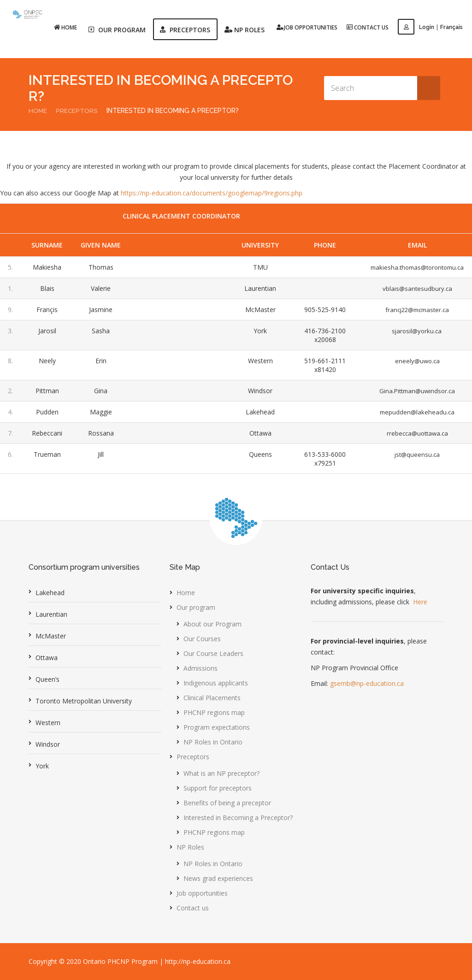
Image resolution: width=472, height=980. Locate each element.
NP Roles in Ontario (213, 742)
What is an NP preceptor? (221, 773)
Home (66, 27)
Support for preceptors (218, 788)
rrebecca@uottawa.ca (415, 433)
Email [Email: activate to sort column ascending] (415, 245)
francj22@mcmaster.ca (415, 310)
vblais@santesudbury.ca (415, 288)
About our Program (212, 624)
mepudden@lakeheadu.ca (415, 412)
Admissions (201, 668)
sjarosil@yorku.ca (415, 331)
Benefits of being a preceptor (227, 803)
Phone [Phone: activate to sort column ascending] (322, 245)
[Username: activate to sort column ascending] (146, 245)
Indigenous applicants (216, 683)
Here (420, 602)
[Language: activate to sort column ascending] (182, 245)
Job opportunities (308, 27)
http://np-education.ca (198, 961)
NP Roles (190, 847)
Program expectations (217, 727)
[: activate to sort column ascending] (11, 245)
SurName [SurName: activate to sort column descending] (47, 245)
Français (452, 27)
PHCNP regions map (214, 712)
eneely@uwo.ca (415, 361)
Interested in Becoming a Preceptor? (238, 818)
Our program (196, 607)
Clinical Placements (212, 698)
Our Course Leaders (213, 653)
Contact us (369, 27)
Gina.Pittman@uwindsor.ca (415, 391)
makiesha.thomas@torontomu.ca (415, 267)
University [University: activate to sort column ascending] (257, 245)
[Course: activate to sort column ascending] (215, 245)
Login (417, 27)
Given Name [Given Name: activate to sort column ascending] (100, 245)
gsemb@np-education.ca (367, 683)
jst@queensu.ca (415, 454)
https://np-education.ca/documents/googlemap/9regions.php (212, 193)
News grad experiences (218, 878)
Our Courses (202, 639)
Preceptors (77, 111)
